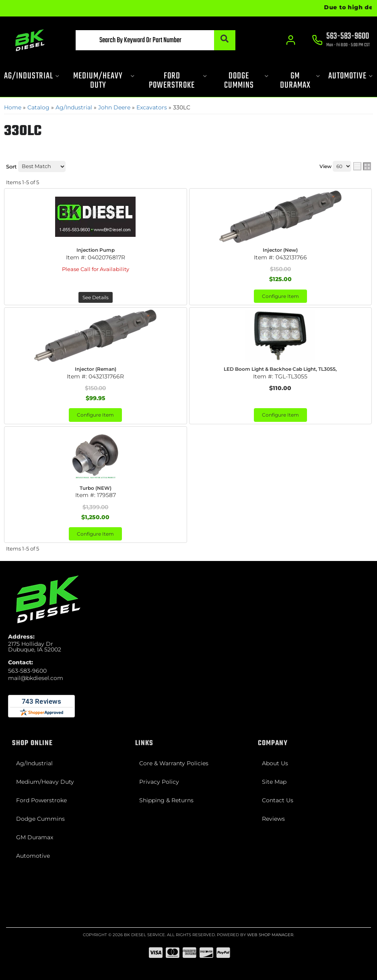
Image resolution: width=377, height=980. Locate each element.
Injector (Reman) (96, 369)
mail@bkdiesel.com (36, 678)
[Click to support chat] (341, 41)
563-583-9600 (27, 671)
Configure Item (280, 296)
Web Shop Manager (270, 935)
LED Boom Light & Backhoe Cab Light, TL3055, (280, 369)
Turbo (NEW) (96, 488)
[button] (156, 40)
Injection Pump (96, 250)
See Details (96, 297)
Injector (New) (280, 250)
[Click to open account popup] (291, 40)
